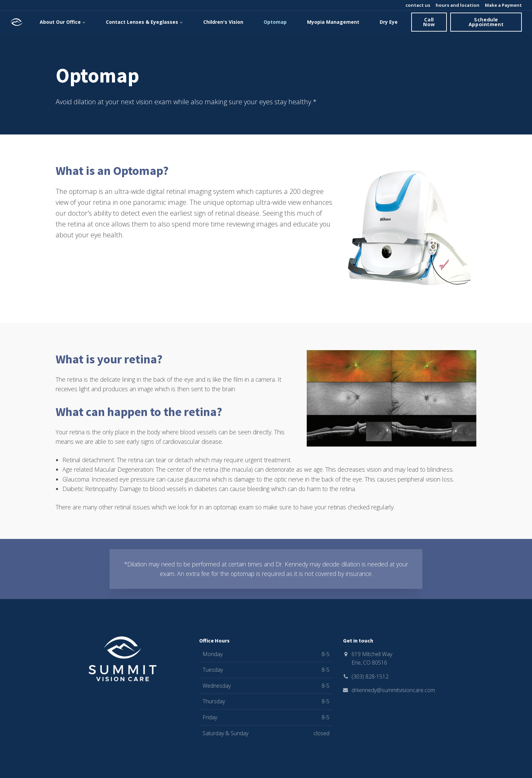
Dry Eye (389, 22)
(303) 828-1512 (370, 676)
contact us (417, 5)
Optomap (275, 22)
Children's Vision (223, 22)
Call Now (429, 22)
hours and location (457, 5)
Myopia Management (333, 22)
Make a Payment (503, 5)
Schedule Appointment (486, 22)
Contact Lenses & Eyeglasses (144, 22)
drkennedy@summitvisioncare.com (393, 690)
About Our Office (63, 22)
